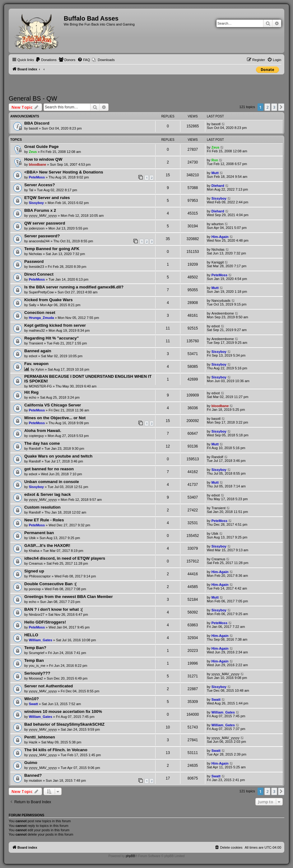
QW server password (45, 223)
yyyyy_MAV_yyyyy (43, 216)
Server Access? (40, 185)
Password (34, 261)
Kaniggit (218, 262)
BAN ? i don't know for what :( (53, 609)
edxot (216, 326)
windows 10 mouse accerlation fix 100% (63, 711)
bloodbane (38, 164)
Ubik (32, 538)
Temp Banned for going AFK (52, 249)
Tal (31, 190)
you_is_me (37, 666)
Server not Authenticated (49, 686)
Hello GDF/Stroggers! (45, 622)
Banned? (33, 775)
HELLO (31, 635)
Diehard (218, 186)
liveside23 (37, 267)
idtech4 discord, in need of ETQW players (65, 558)
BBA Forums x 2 (40, 210)
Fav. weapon (36, 364)
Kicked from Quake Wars (49, 300)
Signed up (34, 571)
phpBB (130, 856)
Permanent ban (39, 533)
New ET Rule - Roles (44, 520)
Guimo (31, 763)
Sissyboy (36, 203)
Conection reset (40, 313)
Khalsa (34, 551)
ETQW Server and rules (47, 198)
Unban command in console (52, 482)
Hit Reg (31, 392)
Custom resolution (42, 507)
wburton (218, 224)
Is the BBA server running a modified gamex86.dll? (74, 287)
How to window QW (43, 159)
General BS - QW (33, 98)
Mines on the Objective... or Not (55, 418)
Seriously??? (37, 673)
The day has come (42, 443)
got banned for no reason (49, 469)
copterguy (36, 436)
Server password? (42, 236)
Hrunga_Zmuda (42, 318)
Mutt (215, 173)
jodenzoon (37, 228)
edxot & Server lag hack (48, 494)
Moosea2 (36, 678)
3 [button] (274, 107)
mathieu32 (37, 330)
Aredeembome (223, 313)
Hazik (33, 742)
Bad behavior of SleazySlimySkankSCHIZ (64, 724)
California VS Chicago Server (53, 405)
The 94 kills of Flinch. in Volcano (56, 750)
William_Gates (41, 640)
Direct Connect (39, 274)
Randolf (35, 448)
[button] (281, 107)
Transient (36, 343)
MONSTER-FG (40, 386)
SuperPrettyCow (41, 292)
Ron (215, 160)
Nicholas (35, 254)
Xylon (40, 369)
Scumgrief (37, 653)
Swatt (33, 704)
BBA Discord (37, 123)
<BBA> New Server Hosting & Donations (64, 172)
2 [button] (267, 107)
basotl (33, 128)
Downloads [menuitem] (106, 60)
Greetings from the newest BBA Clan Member (69, 597)
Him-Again (220, 237)
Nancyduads (221, 301)
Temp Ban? (35, 648)
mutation (35, 780)
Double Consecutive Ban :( (50, 584)
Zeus (33, 152)
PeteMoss (37, 177)
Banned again (38, 351)
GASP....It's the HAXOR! (47, 545)
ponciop (35, 589)
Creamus (36, 563)
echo (33, 397)
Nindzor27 (37, 614)
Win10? (32, 699)
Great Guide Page (42, 147)
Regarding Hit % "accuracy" (51, 338)
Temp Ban (34, 660)
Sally (33, 305)
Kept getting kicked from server (55, 325)
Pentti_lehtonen (40, 737)
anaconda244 (39, 241)
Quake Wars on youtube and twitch (58, 456)
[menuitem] (46, 60)
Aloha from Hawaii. (43, 431)
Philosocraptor (40, 576)
